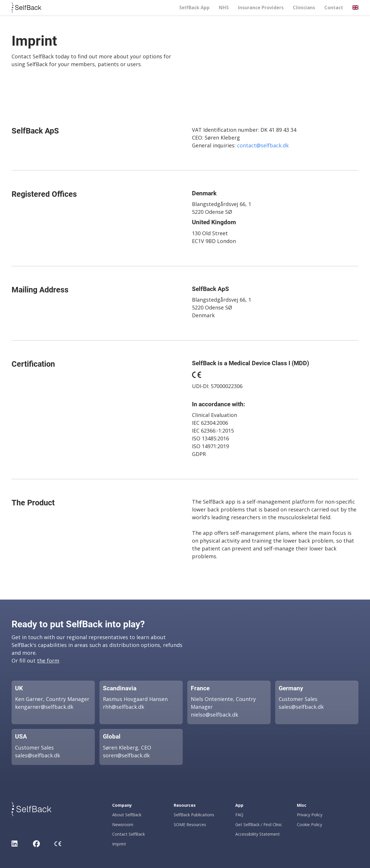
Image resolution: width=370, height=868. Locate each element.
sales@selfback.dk (301, 707)
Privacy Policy (310, 815)
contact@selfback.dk (263, 145)
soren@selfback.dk (126, 755)
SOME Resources (190, 825)
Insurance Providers (261, 8)
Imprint (119, 844)
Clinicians (304, 8)
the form (48, 661)
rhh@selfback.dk (124, 707)
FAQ (239, 815)
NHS (224, 8)
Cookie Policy (309, 825)
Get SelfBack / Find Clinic (259, 825)
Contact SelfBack (128, 834)
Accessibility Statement (258, 834)
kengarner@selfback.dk (44, 707)
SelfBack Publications (194, 815)
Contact (334, 8)
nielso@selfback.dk (214, 715)
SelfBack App (194, 8)
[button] (355, 8)
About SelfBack (127, 815)
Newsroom (123, 825)
